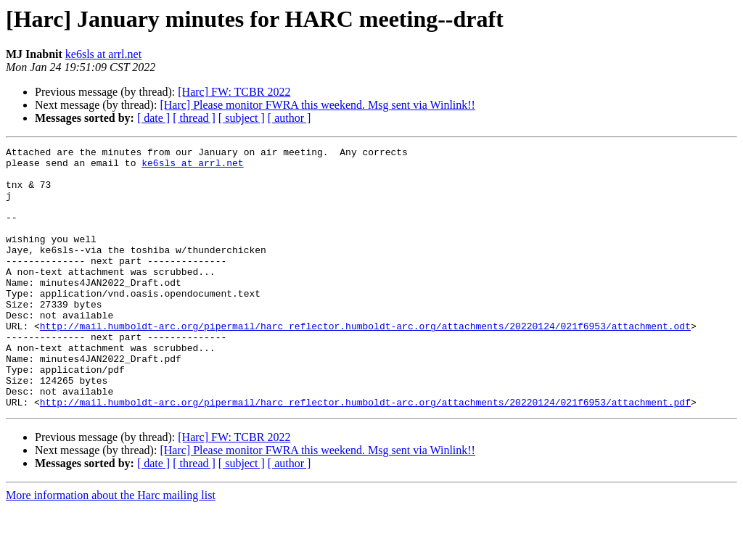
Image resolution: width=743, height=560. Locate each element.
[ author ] (290, 118)
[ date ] (153, 118)
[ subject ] (242, 118)
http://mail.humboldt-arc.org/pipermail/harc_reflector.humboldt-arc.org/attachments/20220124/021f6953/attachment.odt (365, 363)
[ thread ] (194, 118)
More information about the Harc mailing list (111, 547)
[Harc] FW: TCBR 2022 (234, 92)
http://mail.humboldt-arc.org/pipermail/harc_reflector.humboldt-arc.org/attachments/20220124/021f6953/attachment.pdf (365, 454)
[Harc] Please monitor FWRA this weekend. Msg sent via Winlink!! (317, 105)
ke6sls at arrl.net (103, 54)
